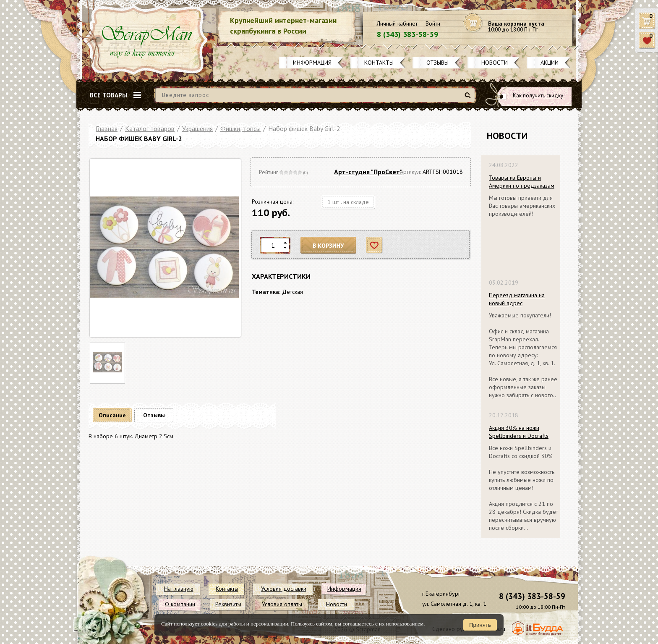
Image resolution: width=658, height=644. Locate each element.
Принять (480, 625)
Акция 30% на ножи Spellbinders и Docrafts (519, 432)
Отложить (375, 245)
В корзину (329, 245)
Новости (495, 63)
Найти (469, 98)
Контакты (379, 63)
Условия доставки (284, 589)
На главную (179, 589)
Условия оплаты (282, 604)
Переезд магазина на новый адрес (517, 299)
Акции (550, 63)
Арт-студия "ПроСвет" (368, 172)
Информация (312, 63)
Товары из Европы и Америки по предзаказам (522, 182)
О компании (180, 604)
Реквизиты (228, 604)
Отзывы (437, 63)
